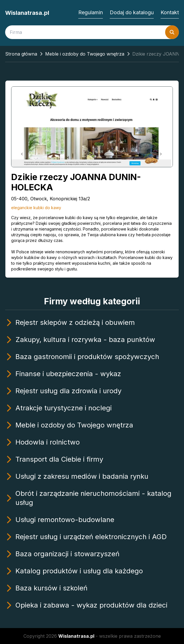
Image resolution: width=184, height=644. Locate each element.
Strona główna (21, 54)
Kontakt (170, 12)
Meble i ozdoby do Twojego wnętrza (85, 54)
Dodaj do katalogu (132, 12)
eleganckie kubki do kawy (36, 208)
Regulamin (91, 12)
